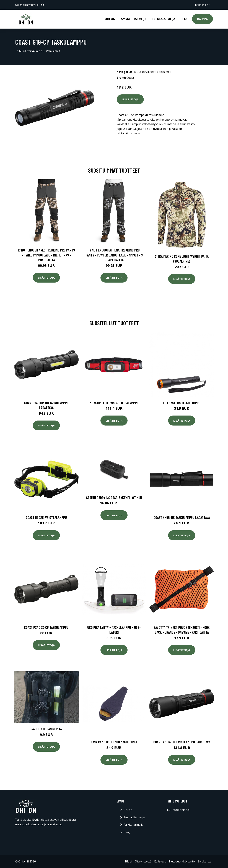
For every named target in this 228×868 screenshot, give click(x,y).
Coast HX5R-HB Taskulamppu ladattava (182, 517)
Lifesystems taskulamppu (182, 403)
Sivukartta (205, 861)
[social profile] (43, 5)
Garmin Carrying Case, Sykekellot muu (114, 498)
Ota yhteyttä (143, 861)
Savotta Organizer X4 (46, 729)
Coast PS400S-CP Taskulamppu (46, 627)
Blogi (185, 19)
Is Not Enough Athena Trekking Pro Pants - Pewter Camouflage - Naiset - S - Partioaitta (114, 255)
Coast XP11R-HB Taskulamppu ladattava (182, 742)
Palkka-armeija (164, 19)
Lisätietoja (130, 99)
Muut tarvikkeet (31, 51)
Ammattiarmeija (134, 19)
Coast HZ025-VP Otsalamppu (46, 517)
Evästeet (160, 861)
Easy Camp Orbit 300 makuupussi (114, 742)
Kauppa (202, 19)
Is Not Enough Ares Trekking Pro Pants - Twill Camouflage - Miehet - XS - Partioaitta (46, 255)
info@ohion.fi (202, 5)
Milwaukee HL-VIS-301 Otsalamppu (114, 403)
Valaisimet (53, 51)
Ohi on (110, 19)
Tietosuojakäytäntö (182, 861)
